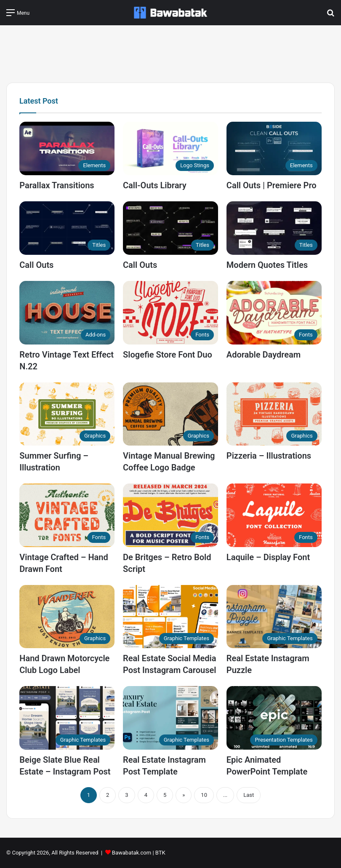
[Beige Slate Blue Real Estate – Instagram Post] (67, 718)
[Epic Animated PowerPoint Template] (274, 718)
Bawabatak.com (132, 853)
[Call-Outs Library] (170, 148)
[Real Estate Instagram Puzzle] (274, 617)
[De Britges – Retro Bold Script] (170, 515)
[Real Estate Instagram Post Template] (170, 718)
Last (249, 795)
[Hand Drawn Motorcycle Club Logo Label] (67, 617)
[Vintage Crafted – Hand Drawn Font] (67, 515)
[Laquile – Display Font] (274, 515)
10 (204, 795)
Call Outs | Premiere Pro (272, 185)
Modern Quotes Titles (267, 265)
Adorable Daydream (264, 355)
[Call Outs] (67, 228)
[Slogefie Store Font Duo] (170, 313)
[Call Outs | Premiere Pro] (274, 148)
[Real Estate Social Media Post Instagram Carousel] (170, 617)
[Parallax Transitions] (67, 148)
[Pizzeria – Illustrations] (274, 414)
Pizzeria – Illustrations (269, 456)
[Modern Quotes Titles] (274, 228)
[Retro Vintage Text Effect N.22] (67, 313)
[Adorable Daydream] (274, 313)
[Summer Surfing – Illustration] (67, 414)
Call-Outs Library (155, 185)
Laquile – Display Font (268, 557)
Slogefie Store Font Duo (168, 355)
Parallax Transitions (57, 185)
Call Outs (36, 265)
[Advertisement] (170, 53)
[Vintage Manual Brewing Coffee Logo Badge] (170, 414)
